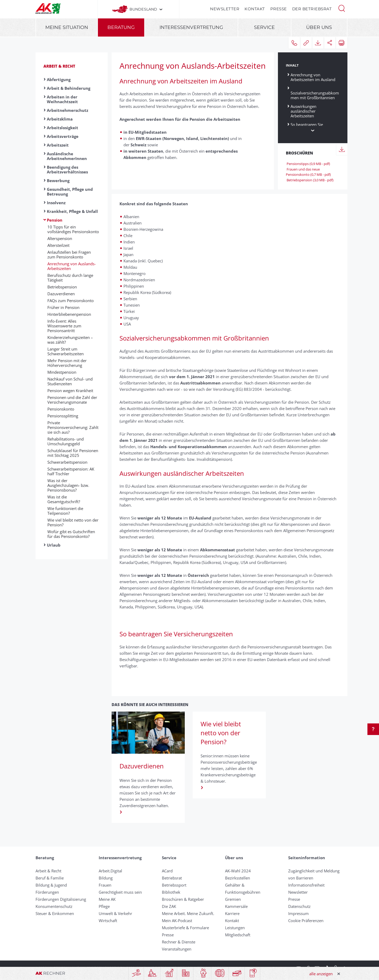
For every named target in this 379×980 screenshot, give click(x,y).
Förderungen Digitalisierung (61, 899)
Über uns (319, 27)
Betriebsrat (172, 878)
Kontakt (255, 9)
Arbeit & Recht (59, 66)
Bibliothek (171, 892)
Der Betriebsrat (312, 9)
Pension (55, 220)
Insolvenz (56, 203)
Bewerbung (58, 181)
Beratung (121, 27)
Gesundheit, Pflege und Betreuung (70, 192)
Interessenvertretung (191, 27)
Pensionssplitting (63, 416)
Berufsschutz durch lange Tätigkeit (70, 278)
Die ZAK (169, 906)
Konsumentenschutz (54, 906)
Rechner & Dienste (179, 942)
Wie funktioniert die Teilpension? (65, 511)
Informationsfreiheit (306, 885)
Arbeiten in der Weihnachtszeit (62, 99)
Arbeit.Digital (110, 871)
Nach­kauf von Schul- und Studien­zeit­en (70, 381)
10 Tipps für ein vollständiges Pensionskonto (73, 229)
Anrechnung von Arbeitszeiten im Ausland (313, 77)
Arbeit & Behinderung (69, 88)
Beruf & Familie (50, 878)
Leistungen (235, 928)
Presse (279, 9)
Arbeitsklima (60, 119)
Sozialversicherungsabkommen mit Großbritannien (315, 93)
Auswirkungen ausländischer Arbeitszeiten (303, 111)
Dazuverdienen (61, 294)
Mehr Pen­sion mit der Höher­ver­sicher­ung (67, 363)
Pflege (104, 906)
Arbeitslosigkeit (63, 128)
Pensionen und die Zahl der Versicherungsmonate (72, 400)
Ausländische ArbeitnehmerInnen (67, 156)
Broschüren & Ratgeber (183, 899)
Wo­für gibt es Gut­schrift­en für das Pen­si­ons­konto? (71, 534)
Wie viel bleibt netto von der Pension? (73, 522)
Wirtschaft (108, 921)
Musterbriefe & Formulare (185, 928)
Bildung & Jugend (51, 885)
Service (264, 27)
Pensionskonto (61, 409)
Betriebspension (62, 287)
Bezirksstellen (238, 878)
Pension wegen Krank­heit (70, 391)
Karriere (232, 913)
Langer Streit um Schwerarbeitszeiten (66, 351)
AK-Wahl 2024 (238, 871)
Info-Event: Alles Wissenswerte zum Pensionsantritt (64, 326)
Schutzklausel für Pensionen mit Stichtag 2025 (73, 453)
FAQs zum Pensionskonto (71, 301)
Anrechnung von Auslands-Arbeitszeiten (72, 266)
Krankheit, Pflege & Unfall (72, 211)
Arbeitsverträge (63, 136)
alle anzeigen (321, 974)
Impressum (298, 913)
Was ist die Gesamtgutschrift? (64, 499)
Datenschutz (299, 906)
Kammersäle (236, 906)
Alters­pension (60, 238)
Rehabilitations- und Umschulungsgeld (66, 441)
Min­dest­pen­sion (62, 372)
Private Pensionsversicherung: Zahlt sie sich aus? (73, 427)
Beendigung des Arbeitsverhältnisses (67, 169)
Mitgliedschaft (238, 935)
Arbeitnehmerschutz (68, 110)
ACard (167, 871)
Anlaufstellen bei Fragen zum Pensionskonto (69, 254)
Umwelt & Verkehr (115, 913)
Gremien (233, 899)
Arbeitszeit (58, 145)
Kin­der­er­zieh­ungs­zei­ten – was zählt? (70, 340)
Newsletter (225, 9)
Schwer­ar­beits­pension (67, 462)
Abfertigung (59, 79)
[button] (342, 8)
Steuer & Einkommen (55, 913)
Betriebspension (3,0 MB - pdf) (310, 180)
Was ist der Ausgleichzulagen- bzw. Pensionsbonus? (68, 485)
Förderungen (47, 892)
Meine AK (107, 899)
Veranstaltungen (177, 949)
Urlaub (54, 545)
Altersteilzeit (58, 245)
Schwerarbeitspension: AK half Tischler (71, 471)
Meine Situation (67, 27)
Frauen (105, 885)
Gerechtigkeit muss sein (120, 892)
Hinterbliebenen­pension (69, 314)
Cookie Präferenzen (306, 921)
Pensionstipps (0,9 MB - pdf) (308, 164)
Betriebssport (174, 885)
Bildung (106, 878)
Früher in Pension (63, 307)
